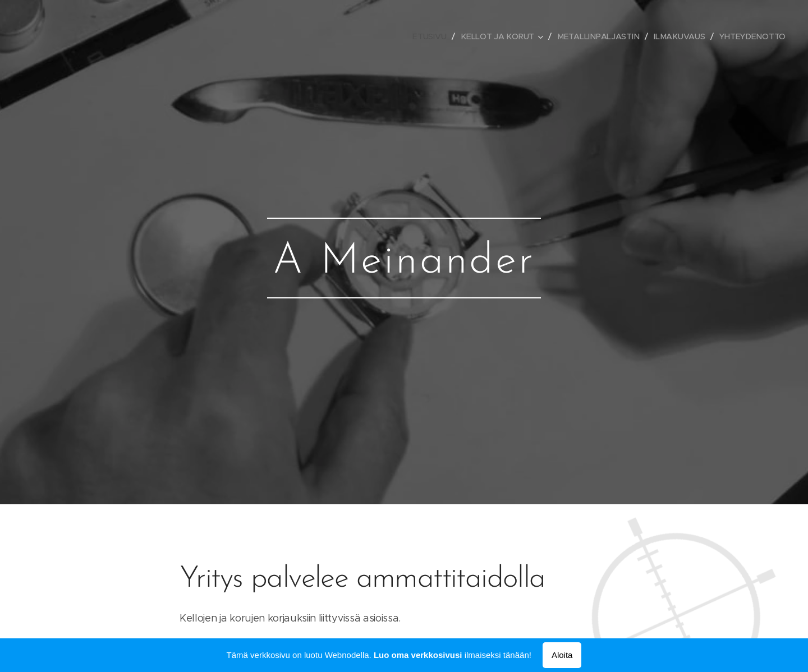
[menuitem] (432, 36)
